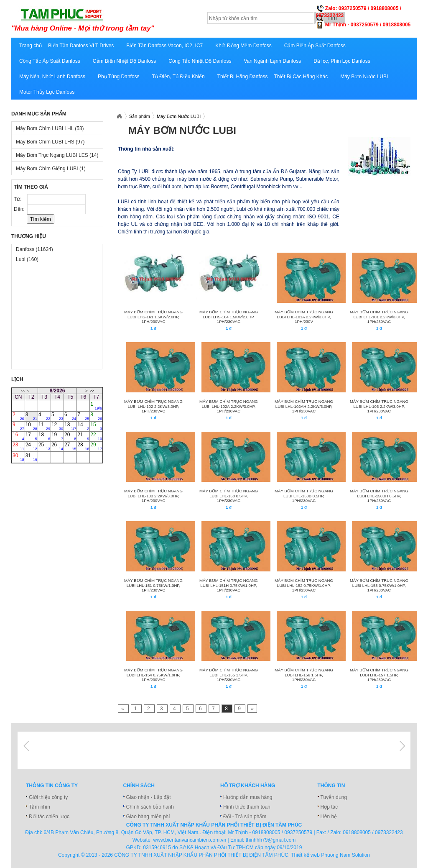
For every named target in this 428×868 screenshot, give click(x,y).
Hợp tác (329, 807)
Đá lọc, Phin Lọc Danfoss (342, 61)
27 (70, 446)
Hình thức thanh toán (247, 807)
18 (44, 436)
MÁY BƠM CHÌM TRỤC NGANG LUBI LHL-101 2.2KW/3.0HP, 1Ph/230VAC (379, 317)
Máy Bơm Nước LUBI (364, 77)
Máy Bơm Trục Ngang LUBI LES (57, 155)
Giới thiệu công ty (48, 797)
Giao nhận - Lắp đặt (149, 797)
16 (18, 436)
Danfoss (34, 249)
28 (83, 446)
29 (96, 446)
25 (44, 446)
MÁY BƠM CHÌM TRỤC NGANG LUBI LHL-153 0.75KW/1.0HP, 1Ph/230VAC (379, 585)
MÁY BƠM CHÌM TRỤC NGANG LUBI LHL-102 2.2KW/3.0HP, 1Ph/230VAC (153, 406)
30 (18, 457)
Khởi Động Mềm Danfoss (243, 46)
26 (57, 446)
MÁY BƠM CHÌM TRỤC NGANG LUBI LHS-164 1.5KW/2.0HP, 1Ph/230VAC (229, 317)
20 (70, 436)
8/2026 (57, 391)
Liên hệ (329, 817)
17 (31, 436)
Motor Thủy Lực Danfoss (47, 92)
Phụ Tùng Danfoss (119, 77)
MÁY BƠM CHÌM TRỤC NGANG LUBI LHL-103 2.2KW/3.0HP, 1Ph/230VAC (379, 406)
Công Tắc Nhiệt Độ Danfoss (200, 61)
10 (31, 426)
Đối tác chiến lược (49, 817)
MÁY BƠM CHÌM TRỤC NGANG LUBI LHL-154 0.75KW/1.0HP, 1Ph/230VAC (153, 675)
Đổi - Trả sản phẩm (245, 817)
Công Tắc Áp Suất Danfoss (50, 61)
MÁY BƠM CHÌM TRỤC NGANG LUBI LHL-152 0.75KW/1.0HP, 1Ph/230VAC (304, 585)
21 (83, 436)
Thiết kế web (305, 855)
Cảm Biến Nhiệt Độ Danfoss (124, 61)
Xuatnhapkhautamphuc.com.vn (119, 116)
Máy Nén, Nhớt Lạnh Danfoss (52, 77)
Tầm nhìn (39, 807)
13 (70, 426)
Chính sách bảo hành (150, 807)
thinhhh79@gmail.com (271, 840)
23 (18, 446)
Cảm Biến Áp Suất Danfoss (315, 46)
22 (96, 436)
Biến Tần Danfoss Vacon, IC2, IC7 (164, 46)
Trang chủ (31, 46)
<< (23, 391)
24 (31, 446)
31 (31, 457)
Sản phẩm (140, 116)
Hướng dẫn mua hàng (248, 797)
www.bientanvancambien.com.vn (190, 840)
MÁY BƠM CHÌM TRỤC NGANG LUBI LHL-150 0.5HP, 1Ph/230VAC (229, 496)
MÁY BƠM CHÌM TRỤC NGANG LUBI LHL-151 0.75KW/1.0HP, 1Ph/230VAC (153, 585)
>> (92, 391)
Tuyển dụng (334, 797)
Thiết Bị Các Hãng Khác (301, 77)
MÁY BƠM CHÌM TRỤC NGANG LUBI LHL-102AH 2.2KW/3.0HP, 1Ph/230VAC (304, 406)
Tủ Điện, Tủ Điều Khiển (178, 77)
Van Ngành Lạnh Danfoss (272, 61)
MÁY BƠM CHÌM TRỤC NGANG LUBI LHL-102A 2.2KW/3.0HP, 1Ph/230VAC (229, 406)
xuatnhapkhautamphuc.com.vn (115, 20)
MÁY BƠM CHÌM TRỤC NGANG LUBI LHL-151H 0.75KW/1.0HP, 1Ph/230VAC (229, 585)
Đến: (20, 209)
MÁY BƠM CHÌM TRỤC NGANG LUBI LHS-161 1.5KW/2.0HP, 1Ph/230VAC (153, 317)
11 (44, 426)
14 (83, 426)
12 (57, 426)
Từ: (18, 199)
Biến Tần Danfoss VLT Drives (81, 46)
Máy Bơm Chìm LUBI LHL (50, 128)
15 (96, 426)
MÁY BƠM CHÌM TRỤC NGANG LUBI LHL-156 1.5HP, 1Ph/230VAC (304, 675)
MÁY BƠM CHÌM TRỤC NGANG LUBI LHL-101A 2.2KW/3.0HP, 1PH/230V (304, 317)
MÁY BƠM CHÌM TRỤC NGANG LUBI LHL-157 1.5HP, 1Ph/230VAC (379, 675)
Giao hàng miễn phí (148, 817)
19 (57, 436)
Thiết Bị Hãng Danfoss (243, 77)
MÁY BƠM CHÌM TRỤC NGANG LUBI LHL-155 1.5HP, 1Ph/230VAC (229, 675)
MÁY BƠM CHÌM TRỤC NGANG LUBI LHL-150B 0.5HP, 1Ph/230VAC (304, 496)
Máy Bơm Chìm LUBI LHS (50, 142)
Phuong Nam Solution (345, 855)
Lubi (27, 259)
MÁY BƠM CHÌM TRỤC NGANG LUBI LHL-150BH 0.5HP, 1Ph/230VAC (379, 496)
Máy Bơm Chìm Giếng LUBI (51, 169)
